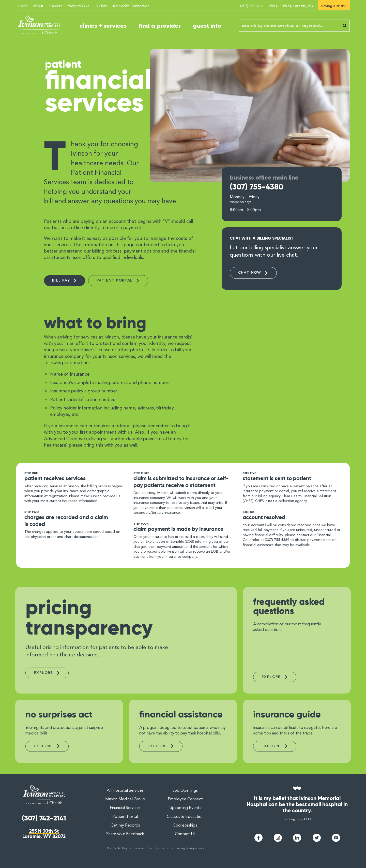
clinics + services (103, 26)
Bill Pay (101, 6)
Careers (56, 6)
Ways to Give (79, 6)
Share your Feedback (125, 834)
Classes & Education (185, 817)
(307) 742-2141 (253, 6)
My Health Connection (131, 6)
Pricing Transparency (190, 848)
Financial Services (125, 808)
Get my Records (125, 826)
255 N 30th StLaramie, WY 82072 (44, 834)
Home (23, 6)
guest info (207, 26)
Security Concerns (160, 848)
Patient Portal (125, 817)
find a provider (160, 26)
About (38, 6)
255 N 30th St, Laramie (291, 6)
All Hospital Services (125, 791)
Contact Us (185, 834)
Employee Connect (185, 799)
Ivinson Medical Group (125, 799)
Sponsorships (185, 826)
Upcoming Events (185, 808)
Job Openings (185, 791)
